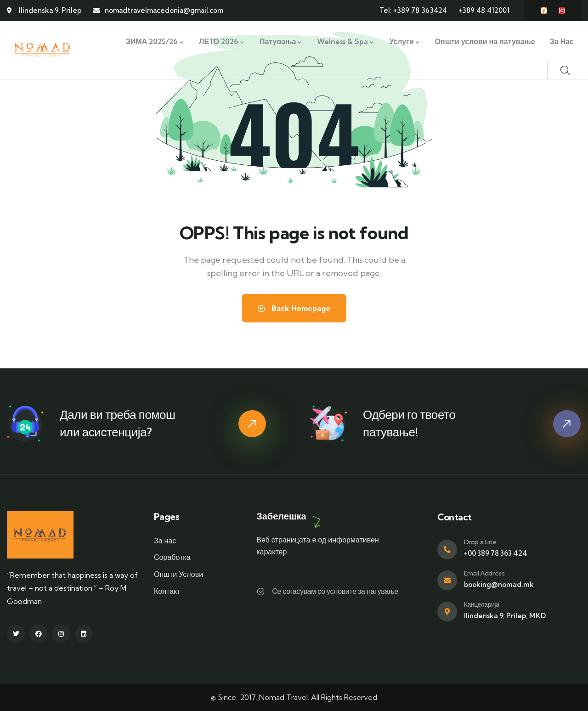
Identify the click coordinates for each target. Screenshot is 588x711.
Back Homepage (294, 308)
